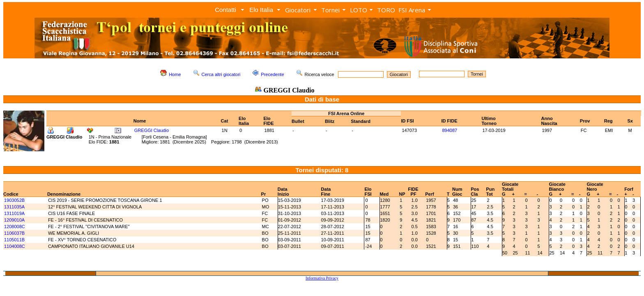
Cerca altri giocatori (221, 74)
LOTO (359, 10)
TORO (386, 10)
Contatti (225, 10)
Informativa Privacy (322, 278)
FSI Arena (412, 10)
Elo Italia (261, 10)
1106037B (14, 233)
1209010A (14, 220)
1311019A (14, 213)
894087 (450, 130)
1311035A (14, 207)
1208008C (15, 227)
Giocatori (298, 10)
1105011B (14, 240)
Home (175, 74)
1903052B (14, 200)
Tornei (330, 10)
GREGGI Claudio (152, 130)
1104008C (15, 246)
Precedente (272, 74)
